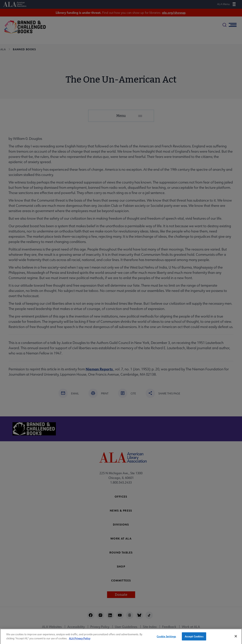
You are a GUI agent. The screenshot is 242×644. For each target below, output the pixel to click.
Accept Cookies (194, 639)
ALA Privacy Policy (80, 641)
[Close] (236, 639)
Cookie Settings (166, 639)
